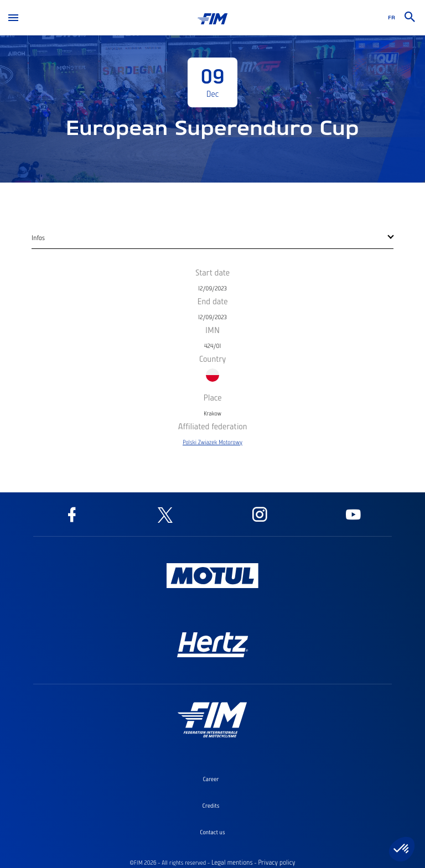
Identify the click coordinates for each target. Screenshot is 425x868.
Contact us (212, 832)
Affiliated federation (212, 426)
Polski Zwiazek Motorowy (212, 442)
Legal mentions (232, 862)
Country (213, 358)
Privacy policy (276, 862)
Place (212, 397)
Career (211, 779)
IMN (212, 330)
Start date (212, 272)
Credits (211, 805)
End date (212, 301)
